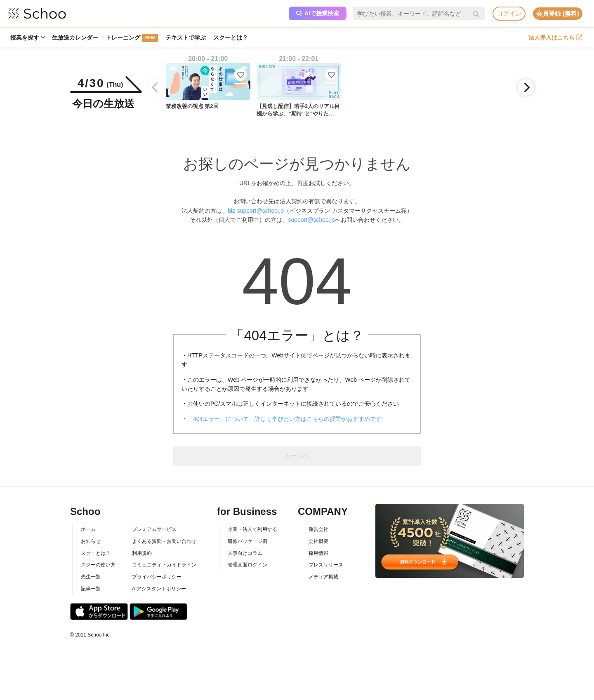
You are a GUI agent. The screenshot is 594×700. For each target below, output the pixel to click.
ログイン (509, 13)
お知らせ (91, 541)
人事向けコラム (245, 553)
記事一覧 (91, 589)
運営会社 (318, 529)
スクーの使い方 (98, 565)
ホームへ (297, 456)
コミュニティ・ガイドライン (164, 565)
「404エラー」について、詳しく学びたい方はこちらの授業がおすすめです (284, 419)
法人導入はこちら (555, 38)
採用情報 (318, 553)
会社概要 (318, 541)
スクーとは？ (231, 38)
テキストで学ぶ (186, 38)
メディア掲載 (323, 577)
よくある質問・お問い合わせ (164, 541)
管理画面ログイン (247, 565)
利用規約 (142, 553)
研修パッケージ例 (247, 541)
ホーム (88, 529)
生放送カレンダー (75, 38)
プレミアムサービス (154, 529)
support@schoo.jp (311, 220)
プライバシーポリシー (157, 577)
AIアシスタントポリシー (159, 589)
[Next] (526, 87)
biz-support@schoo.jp (256, 211)
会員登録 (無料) (558, 13)
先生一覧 (91, 577)
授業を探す (28, 38)
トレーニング (132, 38)
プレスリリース (326, 565)
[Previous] (156, 87)
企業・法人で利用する (252, 529)
